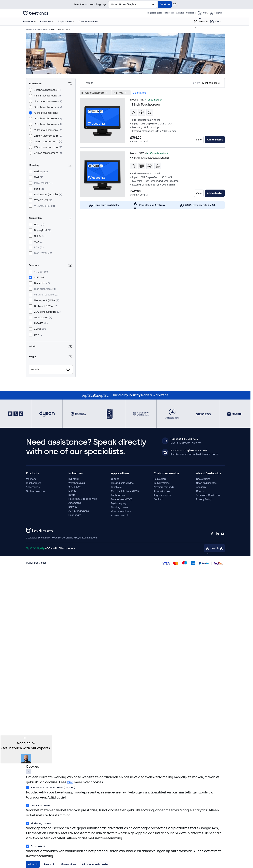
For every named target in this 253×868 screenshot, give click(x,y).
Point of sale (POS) (122, 499)
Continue (165, 4)
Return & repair (162, 491)
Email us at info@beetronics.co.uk (189, 450)
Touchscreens (34, 483)
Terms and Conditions (208, 495)
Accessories (33, 487)
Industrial (73, 479)
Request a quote (159, 13)
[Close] (176, 4)
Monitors (31, 479)
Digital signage (119, 503)
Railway (73, 507)
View (199, 140)
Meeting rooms (119, 507)
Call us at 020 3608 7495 (184, 439)
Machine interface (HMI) (125, 491)
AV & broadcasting (79, 511)
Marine (72, 491)
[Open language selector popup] (207, 13)
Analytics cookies (38, 805)
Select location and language (90, 4)
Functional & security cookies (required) (51, 787)
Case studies (203, 479)
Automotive (75, 503)
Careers (201, 491)
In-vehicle (116, 487)
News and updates (206, 483)
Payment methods (164, 487)
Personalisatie (36, 846)
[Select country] (133, 4)
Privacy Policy (204, 499)
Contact (194, 13)
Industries (49, 21)
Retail (72, 495)
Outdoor (116, 479)
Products (32, 21)
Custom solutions (92, 21)
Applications (69, 21)
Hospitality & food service (83, 499)
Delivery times (161, 483)
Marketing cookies (39, 823)
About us (184, 13)
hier (70, 782)
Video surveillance (121, 511)
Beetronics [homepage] (40, 13)
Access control (119, 515)
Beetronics (32, 530)
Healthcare (75, 515)
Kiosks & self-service (122, 483)
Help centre (173, 13)
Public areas (118, 495)
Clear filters (139, 93)
